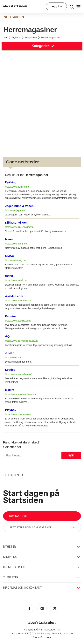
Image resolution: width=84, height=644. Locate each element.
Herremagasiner (51, 37)
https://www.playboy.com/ (18, 414)
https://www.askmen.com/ (18, 301)
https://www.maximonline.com (20, 394)
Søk (71, 455)
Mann (9, 239)
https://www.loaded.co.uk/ (18, 374)
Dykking (11, 182)
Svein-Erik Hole (42, 637)
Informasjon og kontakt (42, 588)
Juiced (10, 353)
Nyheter (18, 37)
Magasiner (33, 37)
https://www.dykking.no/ (17, 187)
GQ (7, 336)
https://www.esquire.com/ (18, 321)
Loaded (10, 370)
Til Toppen (13, 475)
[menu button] (72, 6)
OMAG (10, 256)
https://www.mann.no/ (16, 244)
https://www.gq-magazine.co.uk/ (21, 341)
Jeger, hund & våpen (19, 206)
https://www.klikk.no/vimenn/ (20, 227)
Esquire (10, 316)
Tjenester (42, 577)
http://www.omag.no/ (16, 260)
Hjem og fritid (42, 567)
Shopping (42, 557)
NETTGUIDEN (14, 17)
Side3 (9, 276)
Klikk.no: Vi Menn (17, 223)
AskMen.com (14, 296)
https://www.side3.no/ (16, 280)
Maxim (10, 390)
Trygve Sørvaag (41, 633)
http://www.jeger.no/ (15, 210)
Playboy (11, 410)
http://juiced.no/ (13, 358)
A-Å (7, 37)
